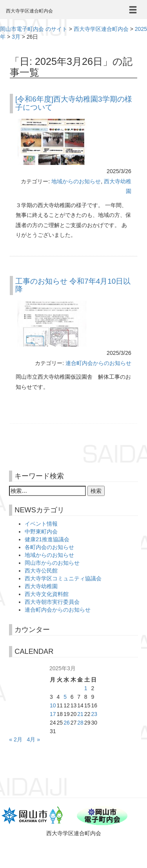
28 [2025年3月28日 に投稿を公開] (80, 723)
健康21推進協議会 (47, 539)
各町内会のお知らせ (49, 547)
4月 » (33, 739)
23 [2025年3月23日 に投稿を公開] (94, 714)
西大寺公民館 (41, 571)
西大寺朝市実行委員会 (52, 602)
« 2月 (15, 739)
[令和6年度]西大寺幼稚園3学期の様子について (74, 103)
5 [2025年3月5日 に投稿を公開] (65, 697)
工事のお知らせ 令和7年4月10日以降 (73, 285)
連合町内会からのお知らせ (98, 363)
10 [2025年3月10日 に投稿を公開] (53, 705)
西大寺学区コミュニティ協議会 (63, 578)
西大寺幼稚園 (41, 586)
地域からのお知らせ (76, 181)
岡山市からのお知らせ (52, 563)
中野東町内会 (41, 532)
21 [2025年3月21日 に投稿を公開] (80, 714)
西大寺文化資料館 (47, 594)
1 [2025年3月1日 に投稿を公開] (86, 688)
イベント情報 (41, 524)
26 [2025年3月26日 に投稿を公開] (67, 723)
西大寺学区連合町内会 (29, 11)
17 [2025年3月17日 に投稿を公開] (53, 714)
